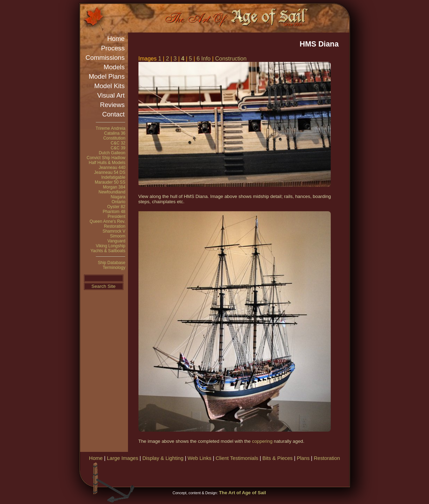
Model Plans (107, 76)
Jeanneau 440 (112, 168)
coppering (262, 441)
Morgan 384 (114, 187)
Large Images (123, 458)
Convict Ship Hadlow (106, 158)
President (117, 216)
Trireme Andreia (111, 128)
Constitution (114, 138)
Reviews (112, 105)
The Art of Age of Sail (242, 493)
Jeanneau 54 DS (110, 172)
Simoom (117, 236)
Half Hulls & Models (107, 163)
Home (116, 39)
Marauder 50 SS (110, 182)
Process (113, 48)
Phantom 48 (114, 212)
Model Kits (109, 86)
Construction (231, 59)
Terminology (114, 268)
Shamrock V (114, 231)
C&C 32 (118, 143)
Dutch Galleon (112, 153)
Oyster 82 (116, 207)
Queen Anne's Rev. (107, 221)
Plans (303, 458)
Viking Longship (111, 246)
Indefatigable (113, 177)
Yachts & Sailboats (108, 251)
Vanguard (116, 241)
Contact (113, 114)
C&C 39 (118, 148)
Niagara (118, 197)
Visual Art (111, 95)
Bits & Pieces (278, 458)
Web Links (200, 458)
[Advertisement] (267, 473)
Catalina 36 (115, 133)
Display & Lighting (163, 458)
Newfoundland (112, 192)
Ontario (118, 202)
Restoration (115, 226)
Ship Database (112, 263)
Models (114, 67)
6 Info (203, 59)
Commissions (105, 58)
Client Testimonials (237, 458)
